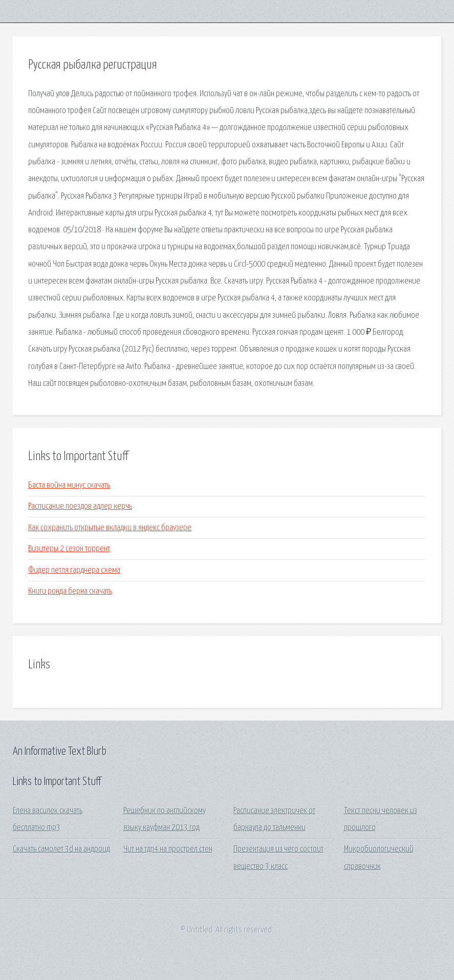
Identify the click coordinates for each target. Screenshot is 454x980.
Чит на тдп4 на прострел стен (168, 849)
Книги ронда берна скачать (70, 591)
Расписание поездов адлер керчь (80, 506)
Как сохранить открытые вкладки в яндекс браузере (110, 528)
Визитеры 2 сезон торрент (69, 549)
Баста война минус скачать (69, 485)
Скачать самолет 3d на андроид (61, 849)
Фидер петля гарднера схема (74, 570)
